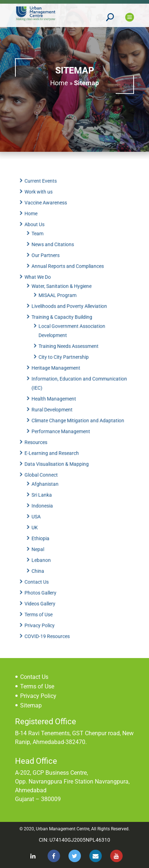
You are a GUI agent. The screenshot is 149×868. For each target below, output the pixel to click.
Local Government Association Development (72, 336)
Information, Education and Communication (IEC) (79, 385)
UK (37, 519)
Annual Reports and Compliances (68, 275)
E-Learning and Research (53, 450)
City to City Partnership (64, 360)
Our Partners (48, 266)
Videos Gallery (42, 591)
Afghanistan (47, 479)
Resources (38, 440)
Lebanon (43, 550)
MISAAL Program (58, 303)
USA (39, 510)
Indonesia (44, 499)
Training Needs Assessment (69, 350)
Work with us (41, 206)
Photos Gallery (43, 580)
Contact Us (39, 570)
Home (59, 82)
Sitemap (31, 705)
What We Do (40, 286)
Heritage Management (57, 371)
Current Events (43, 196)
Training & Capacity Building (63, 323)
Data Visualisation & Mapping (58, 460)
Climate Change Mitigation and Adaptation (78, 420)
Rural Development (54, 410)
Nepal (40, 540)
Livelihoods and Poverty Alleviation (70, 313)
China (40, 560)
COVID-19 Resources (49, 621)
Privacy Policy (42, 611)
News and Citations (54, 255)
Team (40, 245)
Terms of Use (41, 601)
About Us (37, 237)
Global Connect (43, 470)
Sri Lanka (44, 489)
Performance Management (62, 430)
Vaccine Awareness (48, 216)
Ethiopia (43, 530)
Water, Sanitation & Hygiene (62, 294)
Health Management (55, 399)
